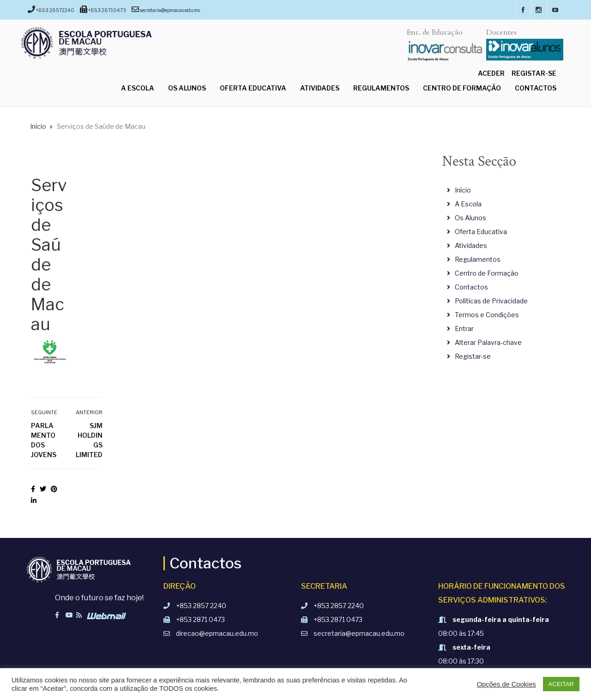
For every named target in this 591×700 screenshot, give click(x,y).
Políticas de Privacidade (491, 301)
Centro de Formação (462, 88)
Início (463, 190)
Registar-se (534, 73)
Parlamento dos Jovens (44, 440)
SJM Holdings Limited (89, 440)
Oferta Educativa (253, 88)
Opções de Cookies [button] (507, 684)
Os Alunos (187, 88)
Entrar (464, 329)
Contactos (536, 88)
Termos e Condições (487, 315)
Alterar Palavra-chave (488, 342)
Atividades (320, 88)
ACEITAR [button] (561, 684)
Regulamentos (381, 88)
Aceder (491, 73)
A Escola (138, 88)
